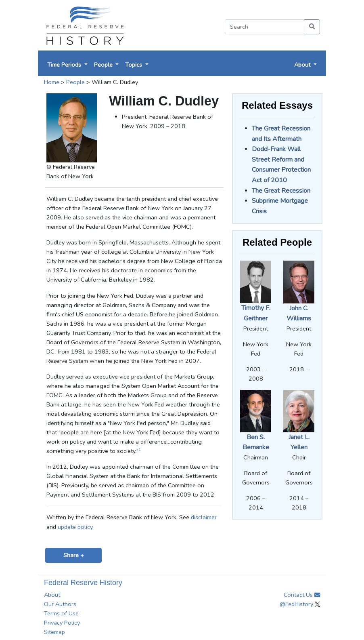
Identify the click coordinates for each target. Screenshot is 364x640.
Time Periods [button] (65, 65)
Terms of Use (61, 613)
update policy (75, 527)
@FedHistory (300, 604)
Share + (74, 555)
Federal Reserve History (83, 583)
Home (52, 82)
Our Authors (60, 604)
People (75, 82)
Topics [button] (134, 65)
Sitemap (54, 632)
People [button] (104, 65)
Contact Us (302, 595)
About (52, 595)
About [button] (303, 65)
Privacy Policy (62, 623)
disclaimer (204, 517)
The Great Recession (281, 191)
